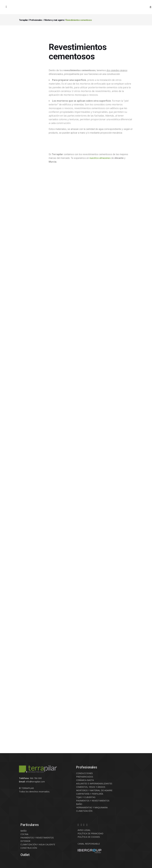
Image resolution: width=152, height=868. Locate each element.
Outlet (25, 855)
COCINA (24, 834)
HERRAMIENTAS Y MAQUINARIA (92, 807)
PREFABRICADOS (85, 777)
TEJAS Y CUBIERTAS (86, 797)
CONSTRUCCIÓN (29, 848)
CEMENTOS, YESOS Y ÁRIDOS (91, 787)
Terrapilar (23, 20)
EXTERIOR (25, 841)
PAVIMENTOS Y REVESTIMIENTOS (93, 801)
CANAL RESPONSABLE (89, 844)
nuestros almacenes (100, 158)
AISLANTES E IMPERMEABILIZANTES (94, 784)
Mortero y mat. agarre (54, 20)
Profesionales (36, 20)
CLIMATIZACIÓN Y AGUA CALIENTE (38, 844)
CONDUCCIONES (84, 773)
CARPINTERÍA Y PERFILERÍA (90, 794)
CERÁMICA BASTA (85, 780)
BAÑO (79, 804)
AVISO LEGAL (84, 830)
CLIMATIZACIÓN (84, 811)
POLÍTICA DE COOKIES (89, 837)
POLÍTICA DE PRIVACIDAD (90, 833)
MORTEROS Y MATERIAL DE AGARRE (94, 790)
